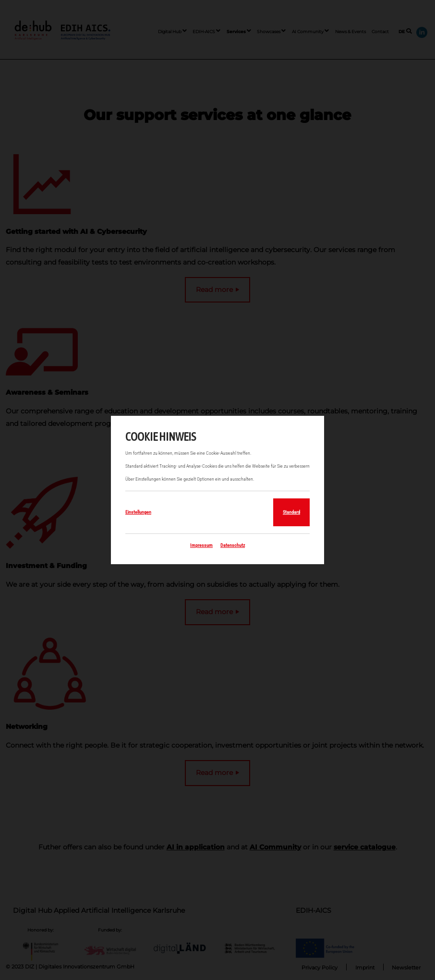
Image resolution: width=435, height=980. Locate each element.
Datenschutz (233, 545)
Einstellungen (138, 512)
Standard (291, 512)
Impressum (201, 545)
